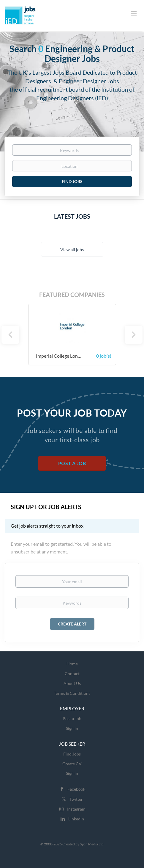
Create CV (72, 764)
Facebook (76, 789)
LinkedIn (76, 819)
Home (72, 664)
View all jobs (72, 250)
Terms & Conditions (72, 693)
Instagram (76, 809)
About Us (72, 683)
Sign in (72, 728)
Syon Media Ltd (92, 844)
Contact (72, 674)
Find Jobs (72, 181)
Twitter (76, 799)
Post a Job (72, 463)
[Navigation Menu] (134, 13)
